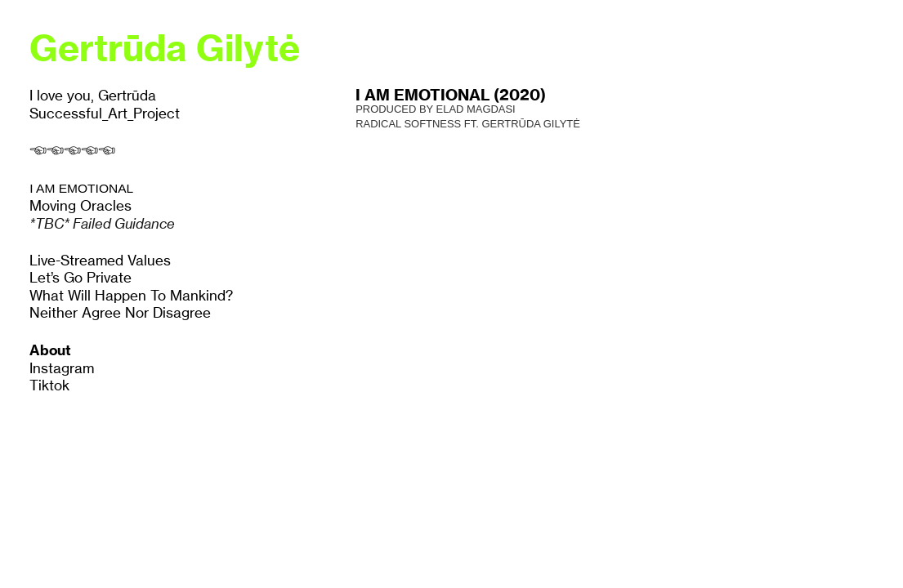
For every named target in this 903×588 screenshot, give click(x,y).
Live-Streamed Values (100, 261)
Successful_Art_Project (105, 114)
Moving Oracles (80, 206)
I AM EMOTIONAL (81, 188)
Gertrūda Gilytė (165, 48)
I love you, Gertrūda (93, 96)
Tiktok (49, 385)
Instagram (62, 368)
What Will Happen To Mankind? (131, 296)
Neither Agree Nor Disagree (120, 313)
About (50, 350)
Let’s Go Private (80, 278)
